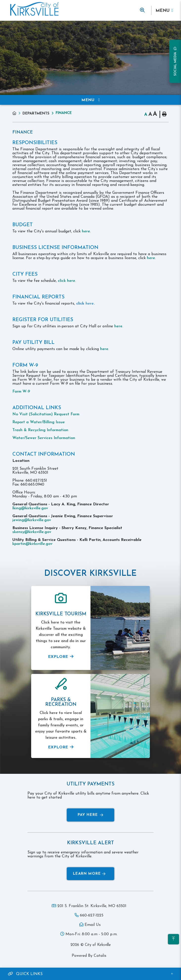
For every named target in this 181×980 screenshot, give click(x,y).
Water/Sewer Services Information (44, 438)
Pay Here (90, 815)
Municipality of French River (34, 9)
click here (67, 281)
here (86, 231)
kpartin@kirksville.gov (32, 544)
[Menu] (164, 11)
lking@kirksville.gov (30, 508)
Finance (64, 113)
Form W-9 (21, 392)
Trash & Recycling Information (40, 430)
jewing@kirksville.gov (32, 520)
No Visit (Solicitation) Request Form (46, 414)
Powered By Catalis (89, 956)
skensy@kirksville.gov (32, 532)
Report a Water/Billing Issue (39, 422)
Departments (36, 114)
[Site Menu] (90, 100)
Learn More (89, 874)
